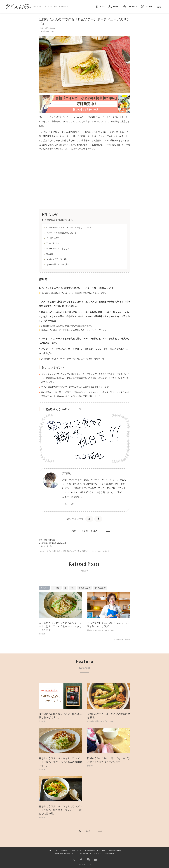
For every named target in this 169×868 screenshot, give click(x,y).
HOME (41, 551)
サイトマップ (77, 850)
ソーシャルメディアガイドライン (90, 853)
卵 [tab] (65, 588)
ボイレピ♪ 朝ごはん (54, 551)
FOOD (41, 31)
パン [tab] (73, 588)
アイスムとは (53, 850)
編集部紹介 (65, 850)
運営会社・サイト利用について (95, 850)
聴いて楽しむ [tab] (100, 588)
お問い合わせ (110, 853)
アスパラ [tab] (44, 588)
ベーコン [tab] (56, 588)
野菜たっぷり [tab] (84, 588)
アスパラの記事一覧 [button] (122, 639)
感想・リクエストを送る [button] (84, 531)
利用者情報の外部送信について (65, 853)
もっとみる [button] (84, 831)
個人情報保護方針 (115, 850)
